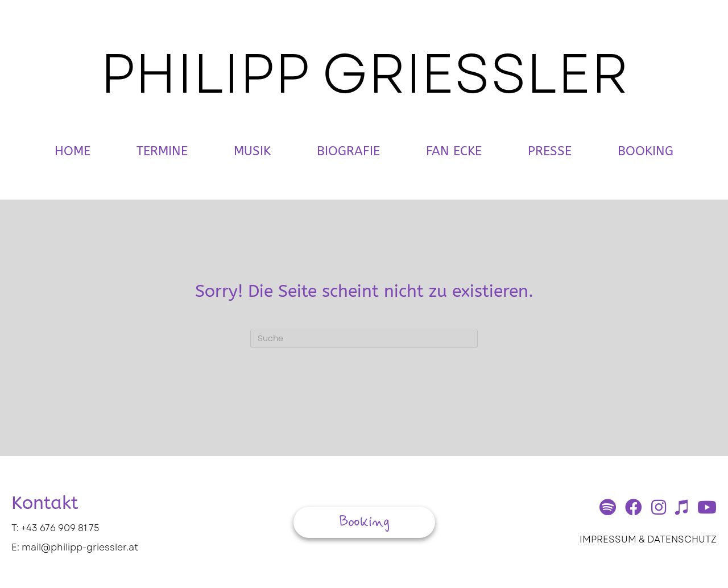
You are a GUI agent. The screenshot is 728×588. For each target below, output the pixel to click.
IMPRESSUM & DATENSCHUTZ (648, 539)
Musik (252, 151)
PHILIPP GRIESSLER (364, 74)
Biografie (348, 151)
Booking (646, 151)
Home (73, 151)
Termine (162, 151)
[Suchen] (364, 338)
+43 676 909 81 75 (60, 528)
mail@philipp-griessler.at (80, 547)
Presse (550, 151)
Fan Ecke (454, 151)
